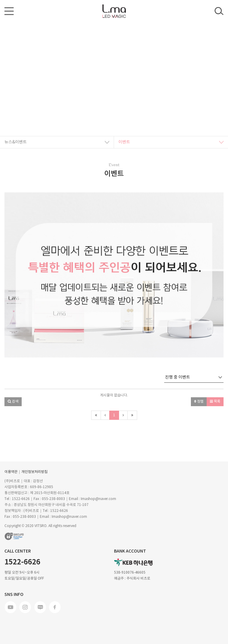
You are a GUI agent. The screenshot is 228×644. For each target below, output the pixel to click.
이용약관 (11, 472)
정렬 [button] (199, 402)
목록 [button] (215, 402)
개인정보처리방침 (34, 472)
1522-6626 (22, 562)
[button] (21, 275)
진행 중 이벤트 (194, 377)
